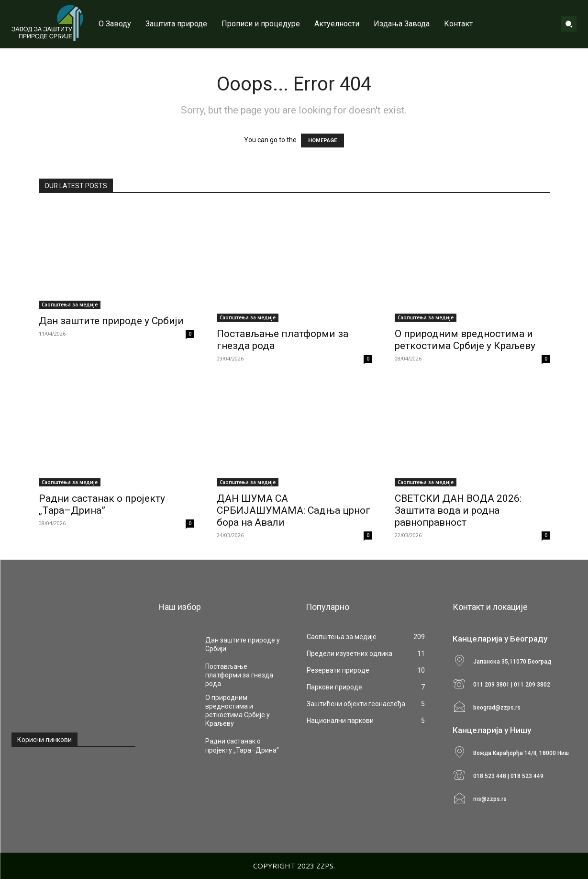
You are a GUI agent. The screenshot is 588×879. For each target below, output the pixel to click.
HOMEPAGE (322, 141)
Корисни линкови (44, 740)
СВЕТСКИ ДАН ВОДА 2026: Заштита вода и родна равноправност (458, 510)
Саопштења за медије (70, 304)
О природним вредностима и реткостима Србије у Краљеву (465, 340)
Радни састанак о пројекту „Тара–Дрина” (102, 504)
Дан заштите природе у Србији (111, 321)
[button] (569, 24)
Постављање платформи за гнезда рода (239, 675)
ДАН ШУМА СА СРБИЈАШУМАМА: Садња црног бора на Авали (294, 510)
